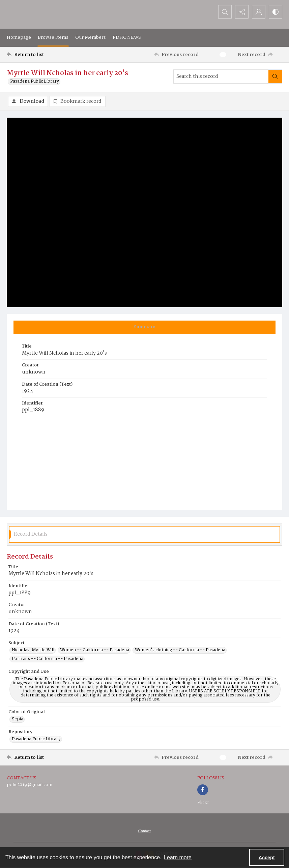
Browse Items (53, 37)
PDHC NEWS (127, 37)
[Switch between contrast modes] (276, 12)
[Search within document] (275, 77)
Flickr (203, 803)
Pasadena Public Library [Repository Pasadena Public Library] (36, 739)
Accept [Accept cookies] (267, 858)
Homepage (19, 37)
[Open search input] (225, 12)
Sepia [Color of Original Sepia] (18, 719)
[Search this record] (221, 77)
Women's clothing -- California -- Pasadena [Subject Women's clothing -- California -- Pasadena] (180, 650)
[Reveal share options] (242, 12)
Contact (144, 831)
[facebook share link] (203, 790)
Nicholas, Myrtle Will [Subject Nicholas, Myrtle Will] (33, 650)
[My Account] (259, 12)
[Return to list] (43, 55)
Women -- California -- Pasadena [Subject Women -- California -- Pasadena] (95, 650)
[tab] (144, 327)
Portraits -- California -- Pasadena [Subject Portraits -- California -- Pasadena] (48, 659)
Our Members (91, 37)
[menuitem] (144, 831)
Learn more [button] (178, 857)
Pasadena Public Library (35, 82)
